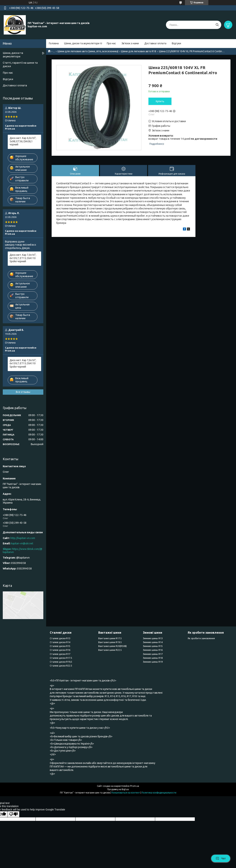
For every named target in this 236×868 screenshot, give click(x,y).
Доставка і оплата (155, 43)
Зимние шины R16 (153, 650)
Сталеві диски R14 (60, 642)
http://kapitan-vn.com (23, 538)
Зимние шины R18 (153, 658)
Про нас (111, 43)
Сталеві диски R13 (60, 638)
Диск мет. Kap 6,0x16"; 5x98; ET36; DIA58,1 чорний (23, 141)
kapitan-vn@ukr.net (22, 543)
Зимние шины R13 (153, 638)
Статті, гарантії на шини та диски (20, 64)
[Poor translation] (13, 814)
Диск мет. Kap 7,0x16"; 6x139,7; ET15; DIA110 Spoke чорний (23, 258)
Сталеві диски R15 (60, 646)
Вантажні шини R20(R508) (112, 646)
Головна (54, 43)
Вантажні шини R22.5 (110, 650)
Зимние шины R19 (153, 662)
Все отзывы (23, 392)
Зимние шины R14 (153, 642)
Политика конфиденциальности (159, 793)
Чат (221, 858)
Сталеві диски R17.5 (61, 658)
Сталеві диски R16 (60, 650)
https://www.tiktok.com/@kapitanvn (22, 551)
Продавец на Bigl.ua (118, 789)
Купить (160, 101)
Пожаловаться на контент (126, 793)
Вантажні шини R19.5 (110, 642)
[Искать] (217, 25)
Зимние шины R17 (153, 654)
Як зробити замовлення (201, 638)
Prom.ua (135, 786)
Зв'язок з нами (130, 43)
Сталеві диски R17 (60, 654)
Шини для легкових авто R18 (139, 51)
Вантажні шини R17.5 (110, 638)
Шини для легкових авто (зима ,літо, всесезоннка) (88, 51)
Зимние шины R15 (153, 646)
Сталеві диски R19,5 (61, 662)
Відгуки (176, 43)
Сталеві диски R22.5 (61, 666)
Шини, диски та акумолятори (82, 43)
